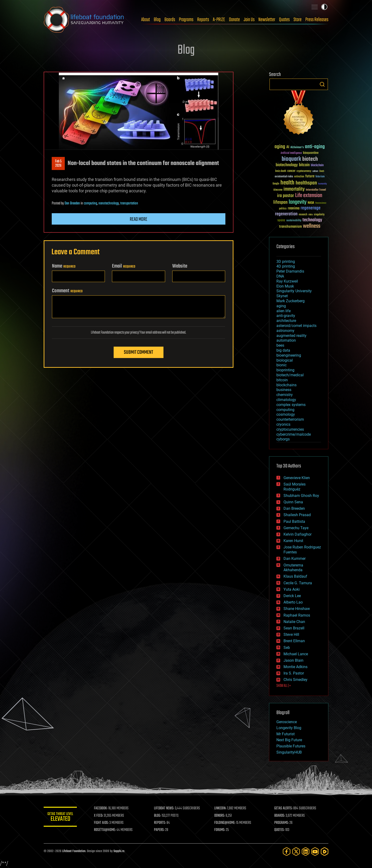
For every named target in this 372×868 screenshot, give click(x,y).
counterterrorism (290, 419)
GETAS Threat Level (60, 818)
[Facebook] (287, 851)
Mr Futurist (286, 734)
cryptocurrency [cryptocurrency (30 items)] (304, 171)
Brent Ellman (294, 641)
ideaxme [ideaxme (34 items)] (278, 190)
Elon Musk (285, 286)
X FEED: (98, 816)
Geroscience (287, 722)
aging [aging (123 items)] (280, 147)
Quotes (284, 20)
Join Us (249, 20)
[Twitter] (296, 851)
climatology (286, 400)
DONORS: (220, 816)
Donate (234, 20)
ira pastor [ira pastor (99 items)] (286, 196)
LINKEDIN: (220, 808)
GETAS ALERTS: (283, 808)
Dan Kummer (295, 559)
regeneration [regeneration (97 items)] (286, 214)
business (284, 390)
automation (286, 340)
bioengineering (289, 355)
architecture (286, 321)
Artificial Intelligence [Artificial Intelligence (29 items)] (291, 153)
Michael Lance (296, 654)
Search (322, 84)
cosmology (286, 414)
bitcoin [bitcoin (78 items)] (304, 165)
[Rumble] (325, 851)
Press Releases (317, 20)
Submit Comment (138, 352)
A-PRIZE (219, 20)
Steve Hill (291, 634)
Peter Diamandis (290, 271)
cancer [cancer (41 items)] (291, 171)
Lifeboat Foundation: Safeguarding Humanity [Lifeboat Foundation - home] (84, 20)
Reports (203, 20)
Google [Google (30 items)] (276, 184)
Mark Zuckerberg (291, 301)
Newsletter (267, 20)
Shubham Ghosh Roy (301, 496)
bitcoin (282, 380)
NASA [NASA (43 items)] (311, 203)
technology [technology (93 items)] (312, 220)
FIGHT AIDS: (101, 823)
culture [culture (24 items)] (315, 171)
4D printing (286, 266)
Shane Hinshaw (297, 609)
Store (298, 20)
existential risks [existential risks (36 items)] (284, 177)
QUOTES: (279, 830)
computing (90, 203)
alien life (284, 311)
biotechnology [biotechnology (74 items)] (287, 165)
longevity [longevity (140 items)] (298, 202)
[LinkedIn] (306, 851)
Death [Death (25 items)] (322, 171)
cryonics (283, 424)
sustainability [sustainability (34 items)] (294, 221)
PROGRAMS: (281, 823)
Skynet (282, 296)
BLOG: (157, 816)
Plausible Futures (291, 746)
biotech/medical (290, 375)
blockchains (286, 385)
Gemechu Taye (296, 528)
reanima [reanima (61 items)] (294, 208)
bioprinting (285, 370)
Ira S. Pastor (294, 673)
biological (285, 360)
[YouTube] (315, 851)
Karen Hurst (293, 541)
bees (280, 345)
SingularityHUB (289, 752)
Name (64, 266)
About (146, 20)
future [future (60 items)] (310, 176)
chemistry (285, 395)
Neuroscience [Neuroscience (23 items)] (321, 203)
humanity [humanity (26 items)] (323, 184)
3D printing (286, 262)
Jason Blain (293, 660)
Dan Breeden (72, 203)
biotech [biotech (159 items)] (310, 159)
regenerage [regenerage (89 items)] (311, 208)
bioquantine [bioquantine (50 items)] (311, 153)
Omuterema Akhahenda (293, 568)
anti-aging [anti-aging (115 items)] (315, 147)
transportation (129, 203)
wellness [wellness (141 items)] (312, 226)
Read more (139, 219)
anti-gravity (286, 316)
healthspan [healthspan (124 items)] (306, 183)
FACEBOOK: (101, 808)
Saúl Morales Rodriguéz (295, 487)
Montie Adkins (295, 667)
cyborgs (283, 439)
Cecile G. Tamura (298, 583)
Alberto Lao (293, 602)
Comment (67, 291)
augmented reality (291, 336)
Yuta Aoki (292, 589)
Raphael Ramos (297, 615)
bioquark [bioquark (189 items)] (291, 159)
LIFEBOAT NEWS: (164, 808)
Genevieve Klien (297, 478)
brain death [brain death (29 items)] (281, 171)
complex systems (291, 405)
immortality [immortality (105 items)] (294, 189)
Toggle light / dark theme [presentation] (324, 7)
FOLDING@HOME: (225, 823)
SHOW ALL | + (284, 686)
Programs (186, 20)
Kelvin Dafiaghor (298, 534)
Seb (287, 648)
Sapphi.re (119, 851)
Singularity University (294, 291)
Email (124, 266)
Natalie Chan (294, 622)
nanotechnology (109, 203)
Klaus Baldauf (295, 576)
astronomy (285, 331)
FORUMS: (220, 830)
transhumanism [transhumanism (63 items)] (290, 227)
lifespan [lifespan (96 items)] (280, 202)
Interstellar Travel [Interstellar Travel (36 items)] (316, 190)
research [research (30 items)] (303, 215)
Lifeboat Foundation (74, 851)
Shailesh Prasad (297, 515)
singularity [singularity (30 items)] (319, 215)
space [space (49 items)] (281, 220)
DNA (280, 276)
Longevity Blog (289, 728)
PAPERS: (159, 830)
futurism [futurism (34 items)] (320, 177)
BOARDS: (280, 816)
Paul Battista (294, 521)
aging (281, 306)
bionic (281, 365)
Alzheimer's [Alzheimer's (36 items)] (297, 148)
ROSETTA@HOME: (105, 830)
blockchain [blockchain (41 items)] (317, 165)
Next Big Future (289, 740)
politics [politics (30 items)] (283, 209)
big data (283, 350)
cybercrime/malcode (294, 434)
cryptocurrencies (290, 429)
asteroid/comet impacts (296, 326)
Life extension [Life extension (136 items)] (309, 196)
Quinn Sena (293, 502)
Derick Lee (292, 596)
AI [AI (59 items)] (288, 147)
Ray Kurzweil (287, 281)
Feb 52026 (58, 164)
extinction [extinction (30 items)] (299, 177)
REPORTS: (160, 823)
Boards (170, 20)
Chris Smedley (295, 680)
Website (180, 266)
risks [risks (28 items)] (311, 215)
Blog (157, 20)
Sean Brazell (294, 628)
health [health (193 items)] (287, 183)
